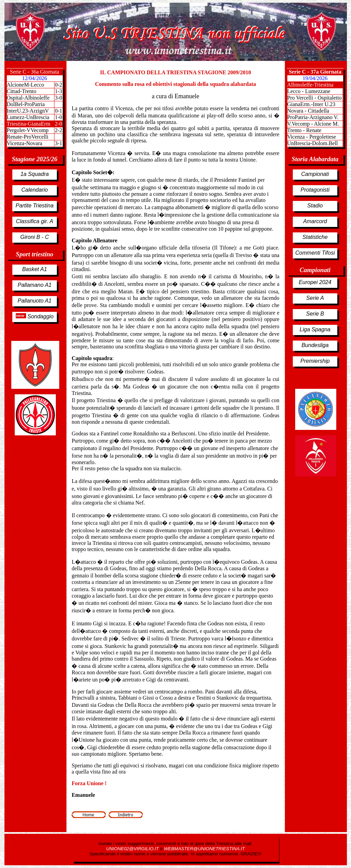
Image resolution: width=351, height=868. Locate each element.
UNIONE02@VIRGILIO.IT (133, 849)
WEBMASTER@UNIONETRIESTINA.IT (204, 849)
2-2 (58, 130)
